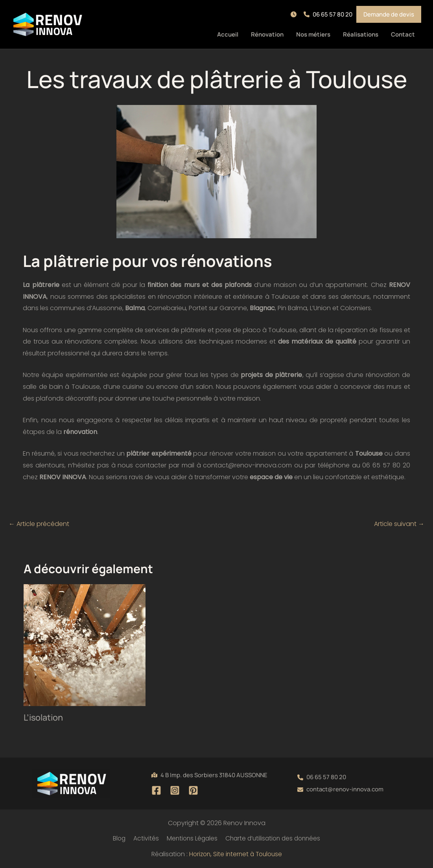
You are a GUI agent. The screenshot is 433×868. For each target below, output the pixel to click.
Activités (144, 838)
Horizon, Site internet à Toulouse (236, 854)
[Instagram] (175, 790)
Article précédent (39, 524)
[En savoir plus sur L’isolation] (85, 645)
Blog (118, 838)
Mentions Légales (190, 838)
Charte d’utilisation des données (272, 838)
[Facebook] (156, 790)
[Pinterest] (193, 790)
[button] (295, 14)
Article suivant (399, 524)
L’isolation (43, 717)
